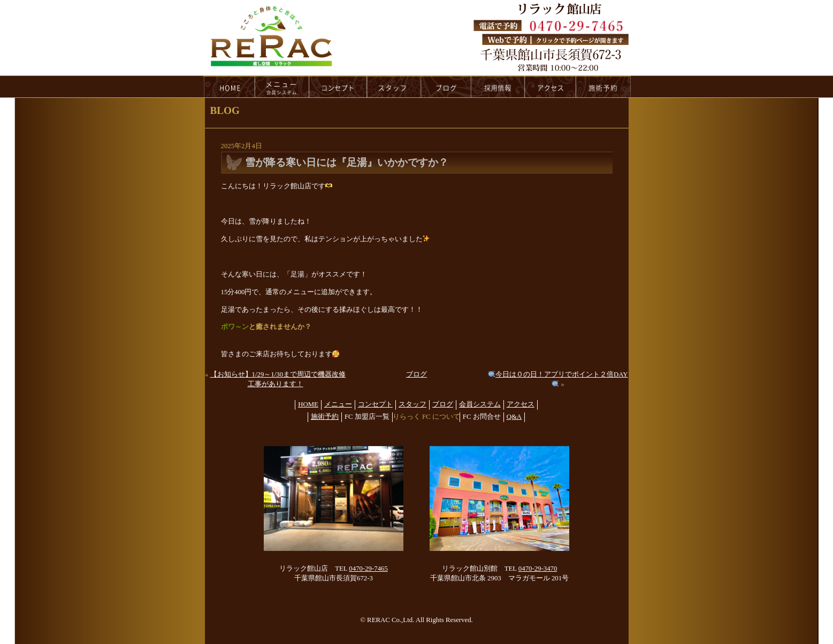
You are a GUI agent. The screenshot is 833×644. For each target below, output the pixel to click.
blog (446, 87)
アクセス (521, 404)
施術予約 (325, 417)
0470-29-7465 (368, 569)
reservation (603, 87)
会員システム (480, 404)
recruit (498, 87)
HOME (229, 87)
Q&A (514, 417)
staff (394, 87)
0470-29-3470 (538, 569)
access (551, 87)
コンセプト (375, 404)
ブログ (416, 374)
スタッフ (412, 404)
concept (338, 87)
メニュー (338, 404)
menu (282, 87)
